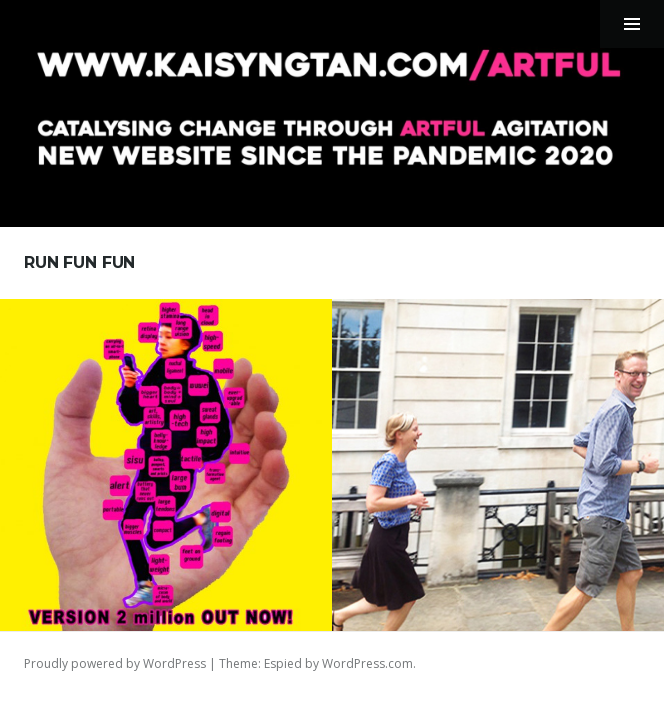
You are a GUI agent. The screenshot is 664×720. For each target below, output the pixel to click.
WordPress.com (367, 663)
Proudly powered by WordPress (115, 663)
